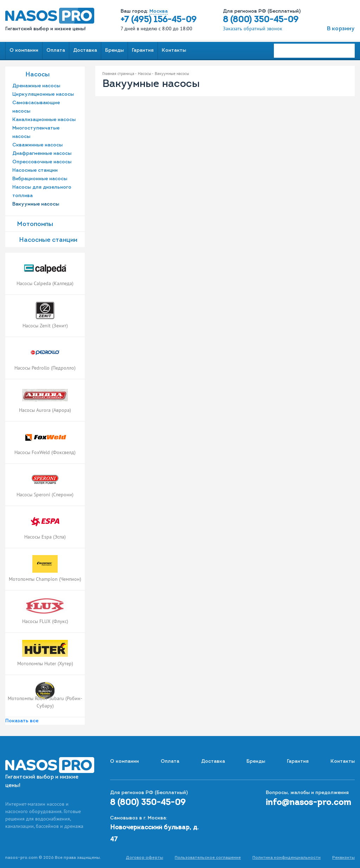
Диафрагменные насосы (42, 154)
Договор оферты (144, 858)
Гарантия (143, 51)
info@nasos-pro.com (308, 803)
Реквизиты (343, 858)
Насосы (37, 75)
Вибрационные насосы (40, 179)
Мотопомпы (35, 224)
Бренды (114, 51)
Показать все (22, 721)
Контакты (174, 51)
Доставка (85, 51)
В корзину (341, 29)
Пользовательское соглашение (208, 858)
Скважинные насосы (37, 145)
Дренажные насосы (36, 86)
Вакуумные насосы (36, 204)
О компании (24, 51)
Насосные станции (35, 171)
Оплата (56, 51)
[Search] (314, 51)
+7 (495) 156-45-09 (159, 20)
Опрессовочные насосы (42, 162)
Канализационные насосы (44, 120)
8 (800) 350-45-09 (261, 20)
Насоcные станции (48, 240)
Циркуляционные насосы (43, 95)
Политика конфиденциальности (287, 858)
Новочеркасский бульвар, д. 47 (154, 834)
